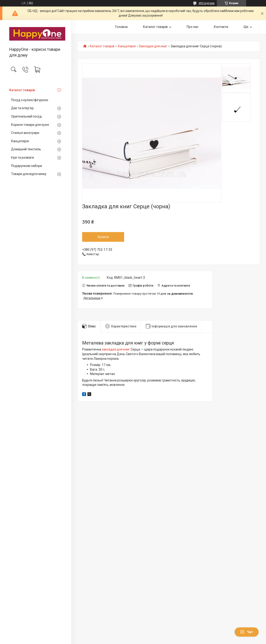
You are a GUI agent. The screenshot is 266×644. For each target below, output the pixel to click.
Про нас (193, 27)
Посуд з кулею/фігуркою (30, 100)
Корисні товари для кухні (30, 125)
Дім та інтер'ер (22, 108)
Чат (247, 632)
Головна (121, 27)
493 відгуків (207, 3)
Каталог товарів (22, 90)
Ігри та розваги (22, 157)
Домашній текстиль (26, 149)
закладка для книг (116, 349)
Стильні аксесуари (25, 133)
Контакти (221, 27)
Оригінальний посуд (26, 116)
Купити (103, 237)
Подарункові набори (27, 166)
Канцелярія (20, 141)
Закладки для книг (153, 46)
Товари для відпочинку (29, 174)
